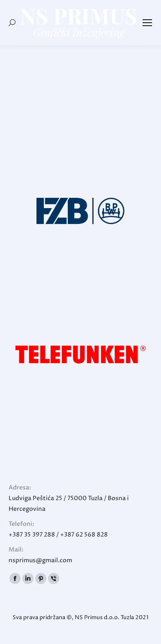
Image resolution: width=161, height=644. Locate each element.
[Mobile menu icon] (147, 23)
